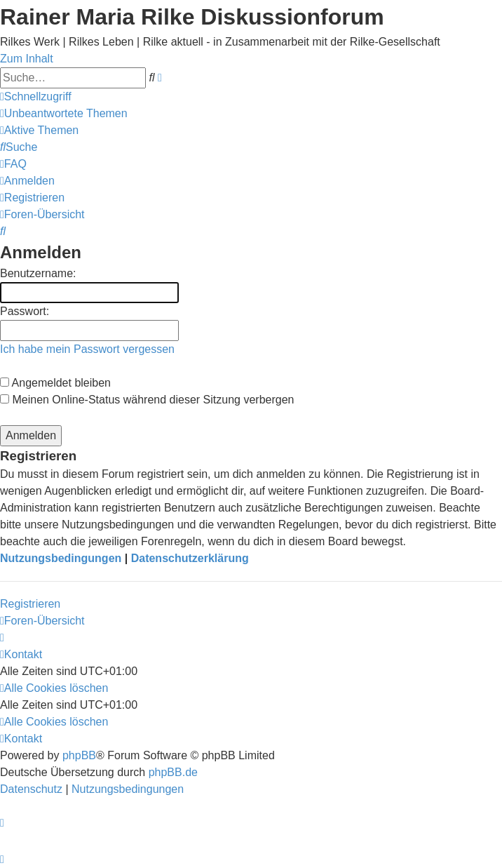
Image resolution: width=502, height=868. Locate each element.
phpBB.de (173, 772)
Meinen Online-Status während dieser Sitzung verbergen (147, 400)
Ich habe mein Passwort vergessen (87, 349)
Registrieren (30, 604)
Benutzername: (38, 273)
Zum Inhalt (27, 59)
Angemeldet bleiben (55, 383)
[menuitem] (64, 113)
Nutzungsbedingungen (61, 558)
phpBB (79, 755)
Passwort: (25, 311)
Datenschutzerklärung (190, 558)
